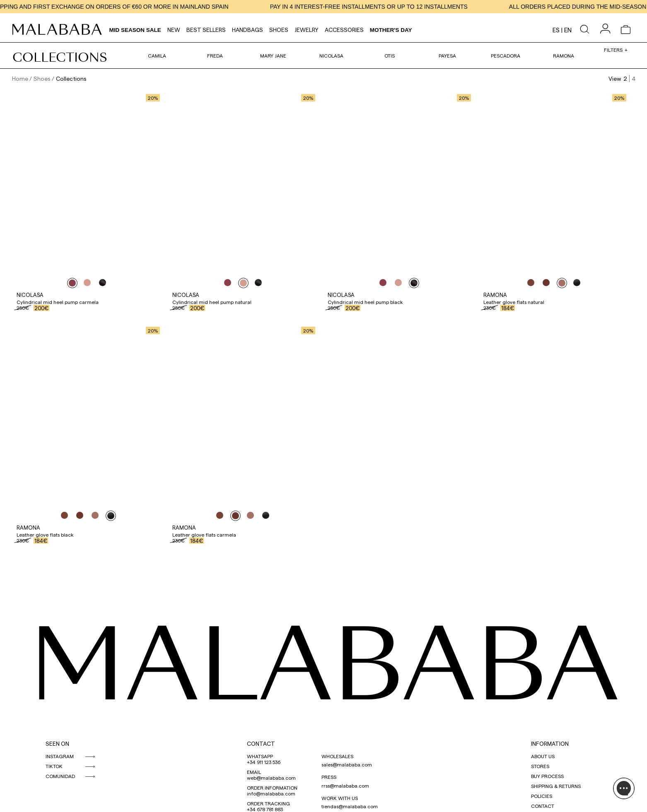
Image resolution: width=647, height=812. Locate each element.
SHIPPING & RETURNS (556, 786)
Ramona (564, 55)
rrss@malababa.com (345, 785)
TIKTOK (54, 766)
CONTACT (261, 743)
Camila (157, 55)
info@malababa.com (271, 793)
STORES (540, 766)
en (568, 30)
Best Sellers (206, 30)
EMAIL (254, 772)
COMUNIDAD (60, 776)
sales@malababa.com (347, 764)
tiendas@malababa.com (350, 806)
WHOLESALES (337, 756)
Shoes (279, 30)
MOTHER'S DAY (391, 30)
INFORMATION (550, 743)
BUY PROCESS (547, 776)
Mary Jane (273, 55)
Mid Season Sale (135, 30)
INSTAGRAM (60, 756)
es (556, 30)
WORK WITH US (340, 798)
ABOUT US (543, 756)
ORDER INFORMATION (272, 788)
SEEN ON (57, 743)
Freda (215, 55)
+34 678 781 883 (265, 809)
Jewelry (307, 30)
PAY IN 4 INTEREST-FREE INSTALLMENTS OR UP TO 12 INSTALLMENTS (382, 7)
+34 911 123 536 (264, 762)
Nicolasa (331, 55)
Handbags (247, 30)
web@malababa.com (271, 778)
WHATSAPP (260, 756)
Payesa (447, 55)
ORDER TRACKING (268, 803)
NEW (174, 30)
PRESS (329, 777)
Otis (390, 55)
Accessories (344, 30)
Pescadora (506, 55)
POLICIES (542, 796)
